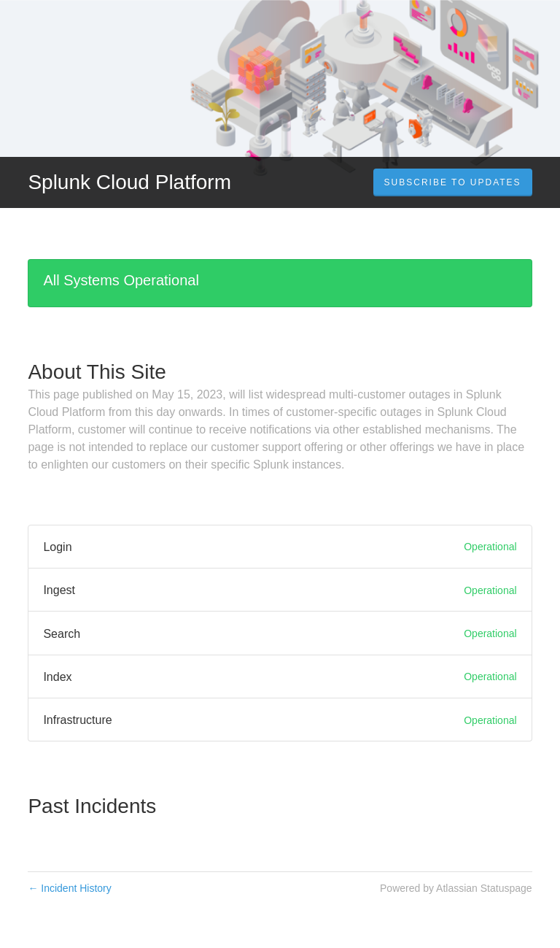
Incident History (69, 888)
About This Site (97, 372)
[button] (453, 182)
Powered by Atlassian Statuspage (456, 888)
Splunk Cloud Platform (129, 182)
